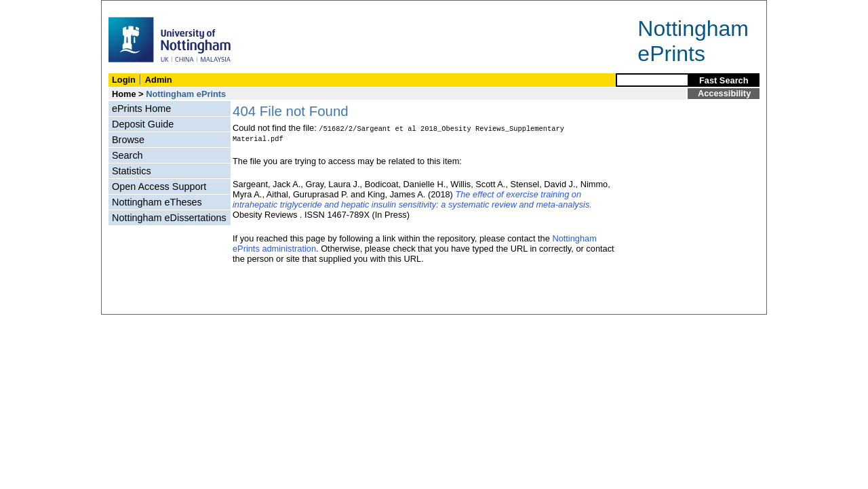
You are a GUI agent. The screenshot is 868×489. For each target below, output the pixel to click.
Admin (159, 80)
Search (127, 155)
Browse (128, 140)
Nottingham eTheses (157, 202)
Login (124, 80)
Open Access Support (159, 187)
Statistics (132, 171)
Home (124, 94)
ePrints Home (141, 109)
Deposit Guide (143, 124)
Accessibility (724, 93)
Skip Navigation (131, 8)
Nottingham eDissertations (169, 218)
